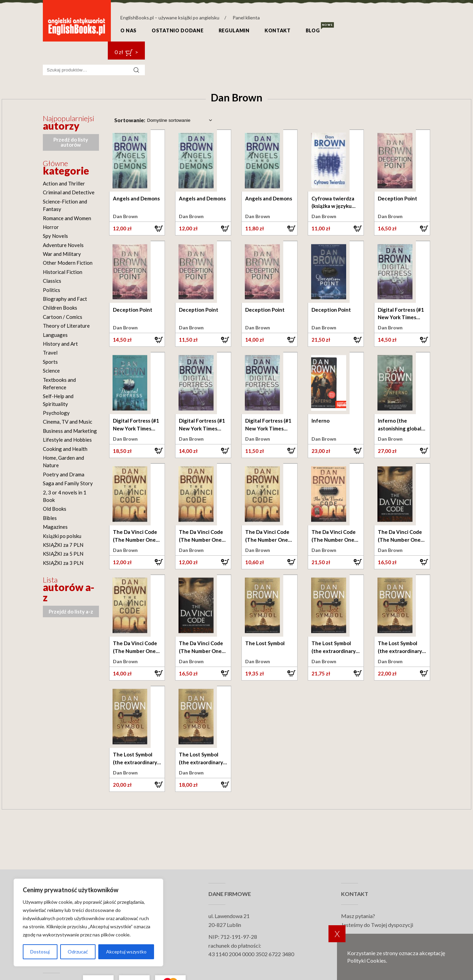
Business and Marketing (70, 431)
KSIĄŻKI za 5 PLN (63, 554)
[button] (137, 228)
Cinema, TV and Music (67, 422)
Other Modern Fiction (68, 263)
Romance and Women (67, 218)
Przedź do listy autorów (71, 142)
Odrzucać (78, 952)
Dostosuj (40, 952)
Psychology (56, 413)
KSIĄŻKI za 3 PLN (63, 563)
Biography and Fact (65, 299)
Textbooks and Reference (59, 383)
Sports (50, 362)
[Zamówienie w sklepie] (179, 120)
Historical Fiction (63, 272)
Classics (52, 281)
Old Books (55, 509)
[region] (88, 922)
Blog (313, 30)
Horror (51, 227)
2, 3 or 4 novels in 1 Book (65, 496)
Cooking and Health (65, 449)
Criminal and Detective (69, 192)
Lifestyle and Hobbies (67, 440)
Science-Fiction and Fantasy (65, 205)
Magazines (55, 527)
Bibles (50, 518)
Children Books (60, 308)
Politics (52, 290)
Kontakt (278, 30)
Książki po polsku (62, 536)
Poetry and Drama (64, 474)
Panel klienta (246, 18)
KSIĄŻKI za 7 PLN (63, 545)
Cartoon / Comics (63, 317)
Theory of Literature (66, 326)
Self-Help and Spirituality (58, 400)
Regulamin (234, 30)
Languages (55, 335)
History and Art (60, 344)
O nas (129, 30)
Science (51, 371)
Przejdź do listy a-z (71, 611)
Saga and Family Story (68, 483)
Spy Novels (55, 236)
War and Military (62, 254)
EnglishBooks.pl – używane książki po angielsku (170, 18)
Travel (50, 353)
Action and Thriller (64, 183)
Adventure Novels (63, 245)
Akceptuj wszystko (126, 952)
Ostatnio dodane (178, 30)
